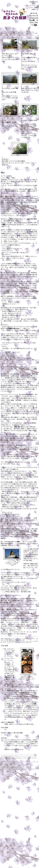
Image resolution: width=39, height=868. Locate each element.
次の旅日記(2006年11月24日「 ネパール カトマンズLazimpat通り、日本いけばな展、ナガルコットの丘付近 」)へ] (19, 758)
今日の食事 (4, 646)
